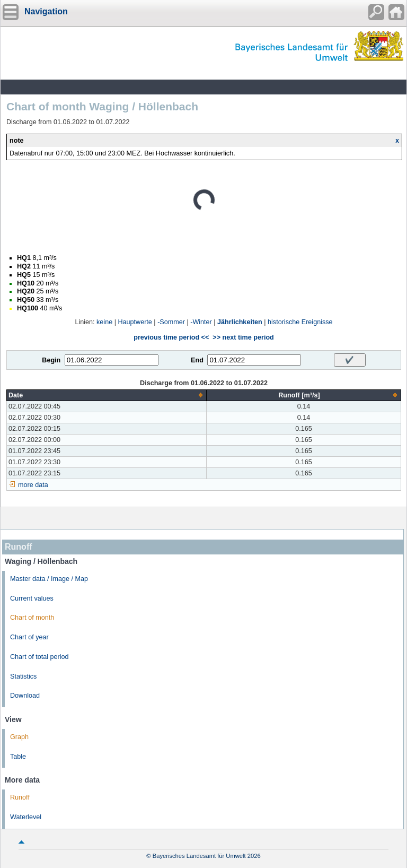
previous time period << (171, 337)
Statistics (23, 676)
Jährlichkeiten (240, 322)
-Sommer (171, 322)
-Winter (201, 322)
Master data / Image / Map (49, 579)
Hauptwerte (135, 322)
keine (104, 322)
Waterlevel (26, 817)
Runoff (20, 797)
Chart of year (29, 637)
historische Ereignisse (300, 322)
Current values (32, 598)
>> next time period (243, 337)
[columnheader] (107, 395)
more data (33, 485)
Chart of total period (39, 657)
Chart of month (32, 618)
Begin (51, 360)
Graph (19, 737)
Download (25, 696)
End (197, 360)
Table (18, 757)
